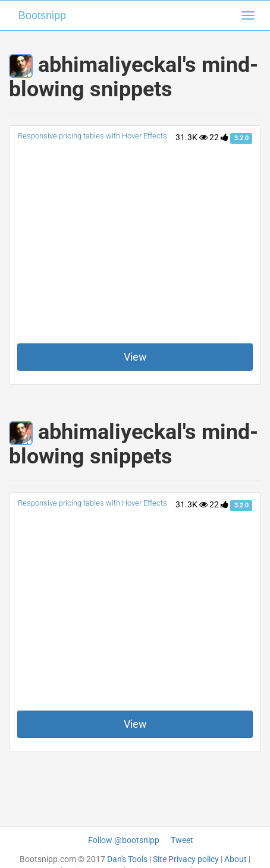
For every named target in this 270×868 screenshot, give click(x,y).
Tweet (182, 840)
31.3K (191, 137)
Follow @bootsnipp (124, 840)
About (236, 859)
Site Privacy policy (186, 859)
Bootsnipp (42, 15)
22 (219, 137)
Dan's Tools (127, 859)
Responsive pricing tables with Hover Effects (92, 136)
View (135, 357)
